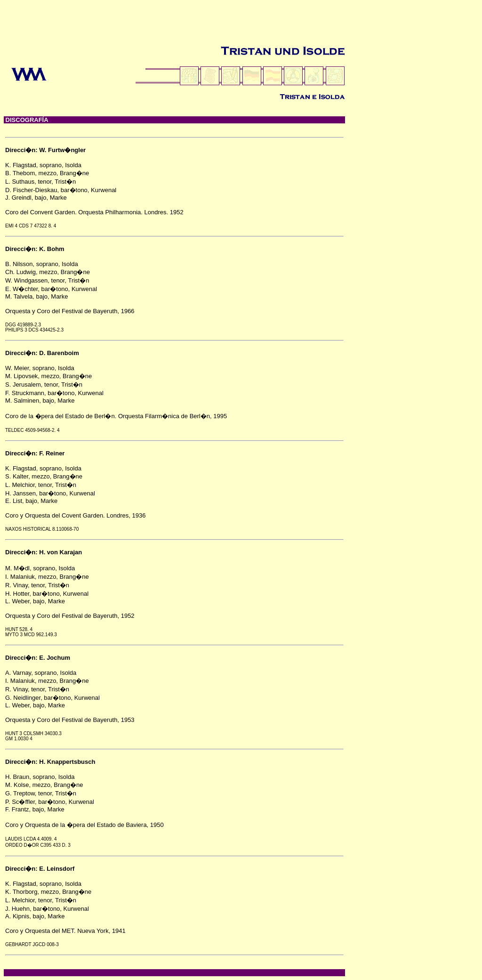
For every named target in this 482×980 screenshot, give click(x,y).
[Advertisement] (175, 25)
